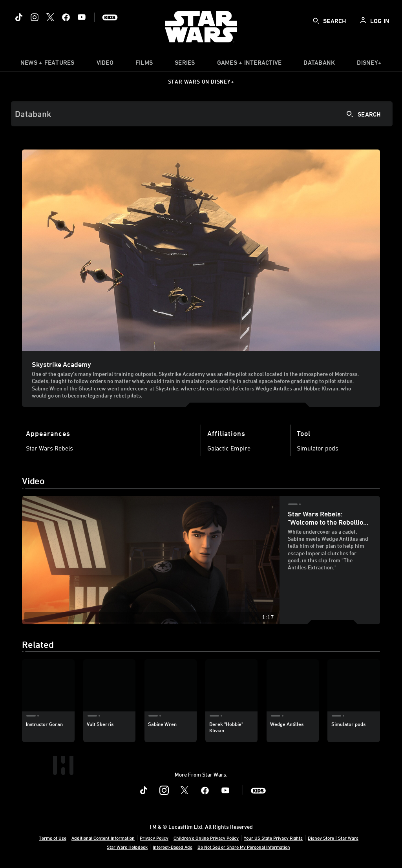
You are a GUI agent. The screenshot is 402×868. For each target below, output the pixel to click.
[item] (48, 64)
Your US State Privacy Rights (273, 838)
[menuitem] (105, 64)
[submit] (316, 21)
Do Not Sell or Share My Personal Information (244, 847)
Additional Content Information (103, 838)
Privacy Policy (154, 838)
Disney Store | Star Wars (333, 838)
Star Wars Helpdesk (127, 847)
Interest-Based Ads (173, 847)
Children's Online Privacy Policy (206, 838)
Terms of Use (53, 838)
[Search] (202, 114)
